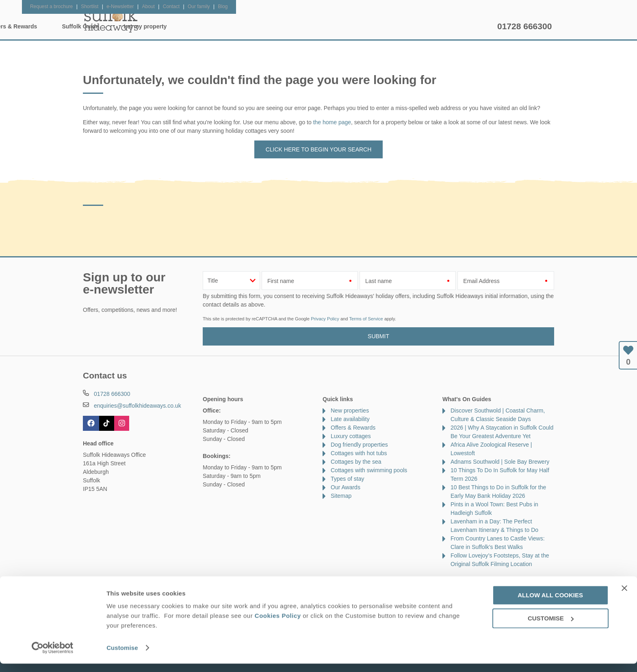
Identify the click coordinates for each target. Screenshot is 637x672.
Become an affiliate (272, 581)
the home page (332, 122)
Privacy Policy (325, 319)
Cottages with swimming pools (369, 470)
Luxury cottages (351, 436)
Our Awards (346, 487)
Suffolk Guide (399, 26)
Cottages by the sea (356, 462)
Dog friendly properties (359, 445)
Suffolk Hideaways (111, 20)
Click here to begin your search (319, 149)
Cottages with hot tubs (359, 453)
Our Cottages (211, 26)
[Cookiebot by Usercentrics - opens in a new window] (53, 656)
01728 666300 (524, 26)
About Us (125, 581)
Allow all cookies (550, 604)
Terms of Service (366, 319)
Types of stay (347, 479)
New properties (350, 411)
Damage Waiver (168, 581)
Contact (93, 581)
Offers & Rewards (331, 26)
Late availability (350, 419)
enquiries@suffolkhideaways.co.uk (138, 406)
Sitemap (341, 496)
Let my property (464, 26)
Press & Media (218, 581)
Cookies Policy (278, 624)
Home (160, 26)
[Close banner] (624, 596)
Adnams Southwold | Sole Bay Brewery (500, 462)
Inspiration (268, 26)
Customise (122, 656)
